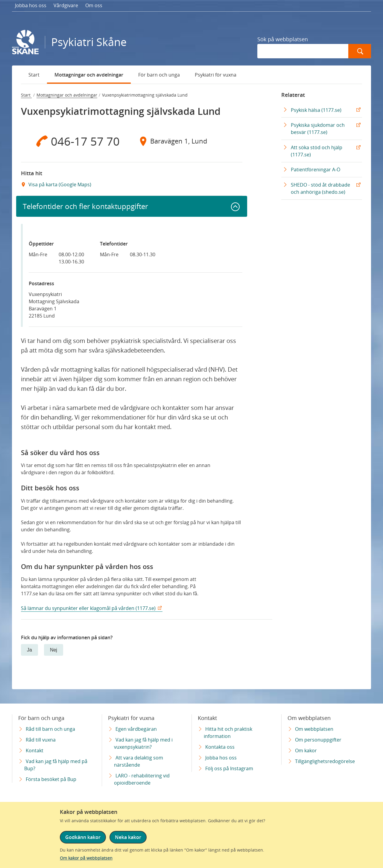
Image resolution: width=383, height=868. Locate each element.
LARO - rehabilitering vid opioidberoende (142, 779)
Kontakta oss (220, 747)
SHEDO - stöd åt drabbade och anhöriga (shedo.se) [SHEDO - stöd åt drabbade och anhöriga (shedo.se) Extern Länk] (320, 188)
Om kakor (306, 750)
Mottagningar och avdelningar (89, 75)
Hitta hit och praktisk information (228, 733)
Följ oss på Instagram (229, 768)
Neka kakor (128, 837)
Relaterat (293, 95)
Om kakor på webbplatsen (86, 858)
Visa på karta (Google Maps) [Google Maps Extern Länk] (59, 184)
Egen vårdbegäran (136, 729)
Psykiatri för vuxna (216, 75)
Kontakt (35, 750)
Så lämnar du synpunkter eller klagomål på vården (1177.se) (88, 608)
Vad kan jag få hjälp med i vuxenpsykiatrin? (143, 743)
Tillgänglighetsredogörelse (325, 761)
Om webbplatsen (314, 729)
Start (34, 75)
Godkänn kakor (83, 837)
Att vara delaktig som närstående (139, 761)
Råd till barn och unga (50, 729)
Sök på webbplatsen (283, 39)
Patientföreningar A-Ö (316, 170)
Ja (29, 650)
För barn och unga (159, 75)
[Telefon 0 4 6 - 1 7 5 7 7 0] (76, 141)
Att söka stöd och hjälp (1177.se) (317, 151)
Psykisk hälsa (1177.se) (316, 110)
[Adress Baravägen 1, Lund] (187, 141)
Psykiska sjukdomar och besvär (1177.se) (318, 129)
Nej (54, 650)
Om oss (94, 5)
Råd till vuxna (41, 740)
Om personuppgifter (318, 740)
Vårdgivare (66, 5)
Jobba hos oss (31, 5)
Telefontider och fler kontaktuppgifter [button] (85, 206)
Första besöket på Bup (51, 779)
